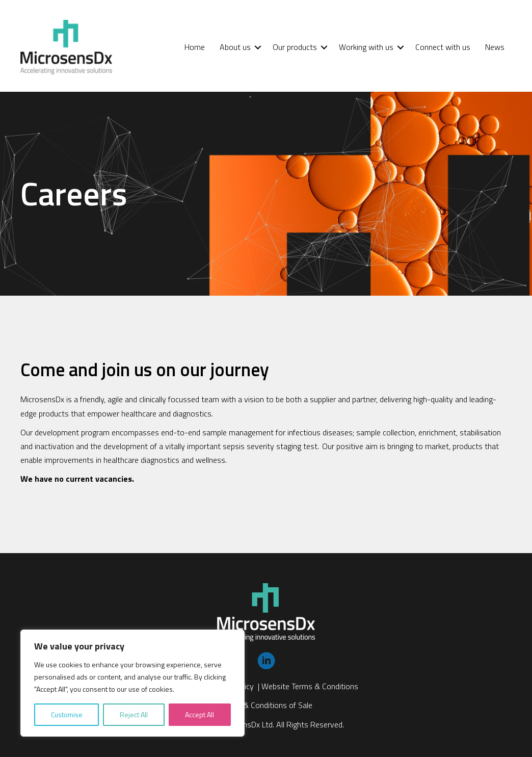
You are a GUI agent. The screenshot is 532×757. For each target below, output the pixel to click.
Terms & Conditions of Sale (266, 705)
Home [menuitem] (195, 47)
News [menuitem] (495, 47)
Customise (67, 714)
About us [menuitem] (235, 47)
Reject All (134, 714)
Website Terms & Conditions (310, 686)
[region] (132, 683)
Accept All (199, 714)
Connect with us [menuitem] (443, 47)
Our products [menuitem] (295, 47)
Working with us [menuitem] (366, 47)
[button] (258, 47)
